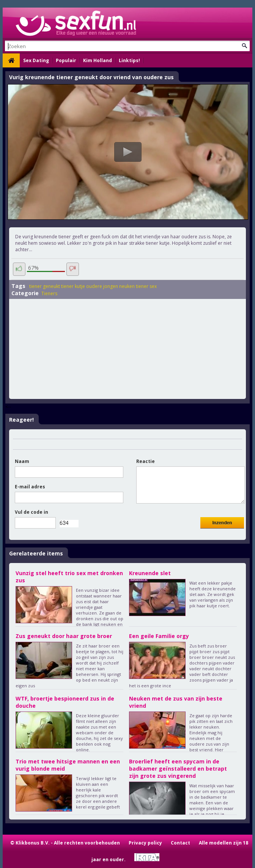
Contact (180, 843)
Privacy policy (145, 843)
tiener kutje (73, 286)
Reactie (146, 461)
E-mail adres (30, 487)
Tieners (49, 293)
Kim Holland (98, 60)
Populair (66, 60)
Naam (22, 461)
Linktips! (129, 60)
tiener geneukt (45, 286)
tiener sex (146, 286)
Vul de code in (31, 512)
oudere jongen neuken (110, 286)
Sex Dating (36, 60)
